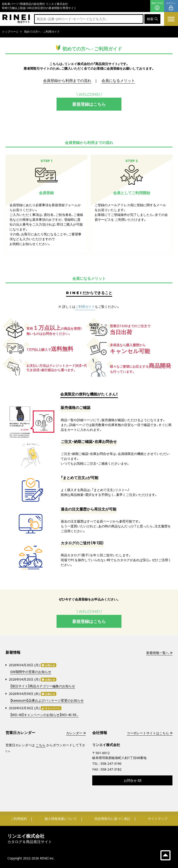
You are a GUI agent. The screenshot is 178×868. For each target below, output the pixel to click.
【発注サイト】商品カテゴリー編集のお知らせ (43, 686)
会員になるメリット (118, 81)
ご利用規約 (19, 818)
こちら (41, 745)
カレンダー (76, 733)
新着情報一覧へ (159, 652)
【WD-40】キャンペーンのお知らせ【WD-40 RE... (44, 715)
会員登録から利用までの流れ (67, 81)
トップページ (10, 32)
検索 (152, 19)
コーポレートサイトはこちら (149, 733)
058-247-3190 (111, 763)
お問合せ (132, 780)
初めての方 (157, 6)
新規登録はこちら (89, 104)
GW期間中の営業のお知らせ (31, 672)
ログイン (171, 6)
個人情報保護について (61, 818)
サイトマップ (158, 818)
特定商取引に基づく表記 (112, 818)
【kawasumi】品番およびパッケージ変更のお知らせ (47, 700)
